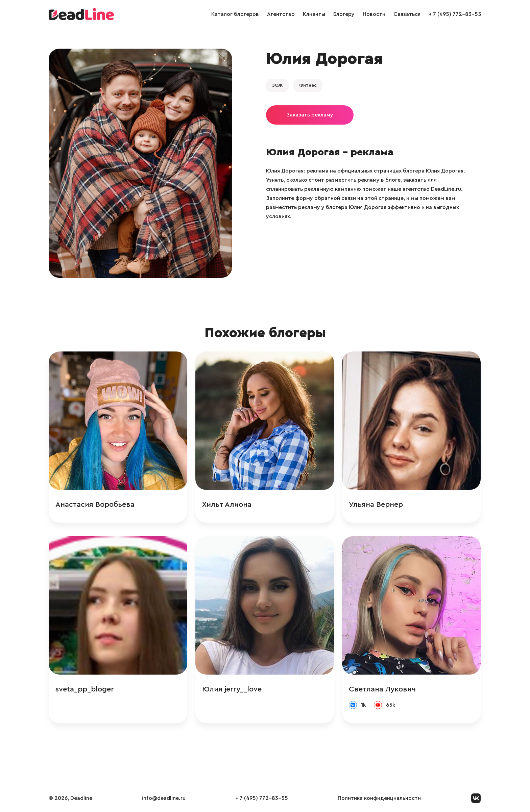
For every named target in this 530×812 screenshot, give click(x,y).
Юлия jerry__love (232, 689)
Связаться (407, 14)
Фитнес (308, 85)
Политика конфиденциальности (379, 798)
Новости (374, 14)
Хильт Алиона (227, 504)
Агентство (281, 14)
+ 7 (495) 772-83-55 (455, 14)
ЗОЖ (277, 85)
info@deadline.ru (164, 798)
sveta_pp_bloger (85, 689)
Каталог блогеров (235, 14)
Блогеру (344, 14)
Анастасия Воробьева (95, 504)
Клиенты (314, 14)
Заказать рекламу (310, 115)
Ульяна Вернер (376, 504)
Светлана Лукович (382, 689)
